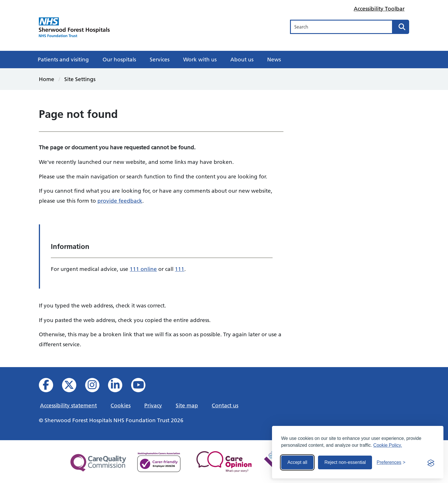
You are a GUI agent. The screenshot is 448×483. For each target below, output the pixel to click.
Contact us (225, 405)
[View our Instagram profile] (96, 387)
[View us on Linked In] (119, 387)
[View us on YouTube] (142, 387)
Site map (187, 405)
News (274, 59)
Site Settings (80, 79)
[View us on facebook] (50, 387)
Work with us (200, 59)
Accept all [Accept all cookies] (297, 462)
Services (160, 59)
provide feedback (120, 201)
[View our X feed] (73, 387)
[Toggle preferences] (391, 462)
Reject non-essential (345, 462)
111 (180, 269)
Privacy (153, 405)
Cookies (121, 405)
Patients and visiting (63, 59)
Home (47, 79)
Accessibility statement (68, 405)
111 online (143, 269)
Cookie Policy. (388, 445)
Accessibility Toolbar (379, 9)
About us (242, 59)
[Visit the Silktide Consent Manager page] (431, 462)
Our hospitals (119, 59)
